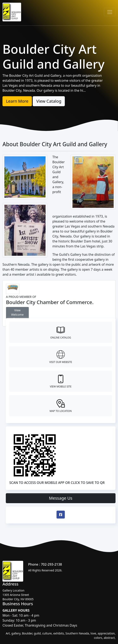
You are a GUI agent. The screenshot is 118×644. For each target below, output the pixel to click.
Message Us (61, 498)
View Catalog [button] (49, 101)
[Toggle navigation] (110, 12)
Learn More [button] (17, 101)
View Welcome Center (17, 315)
